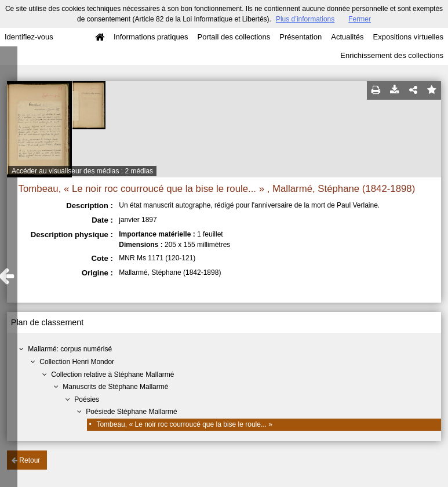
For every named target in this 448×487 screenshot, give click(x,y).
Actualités (347, 37)
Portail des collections (234, 37)
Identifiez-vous (29, 37)
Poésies (87, 399)
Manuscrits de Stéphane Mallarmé (115, 387)
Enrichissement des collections (392, 55)
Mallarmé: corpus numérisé (70, 349)
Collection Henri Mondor (77, 362)
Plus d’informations (305, 19)
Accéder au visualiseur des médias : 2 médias (82, 171)
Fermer (360, 19)
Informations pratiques (151, 37)
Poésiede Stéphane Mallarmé (131, 412)
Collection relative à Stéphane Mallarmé (112, 375)
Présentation (301, 37)
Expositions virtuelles (408, 37)
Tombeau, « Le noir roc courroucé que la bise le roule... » (184, 424)
